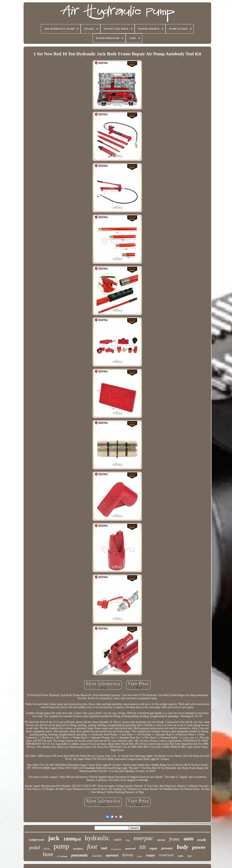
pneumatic (80, 855)
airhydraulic (116, 849)
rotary (151, 855)
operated (112, 855)
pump (61, 846)
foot (92, 847)
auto (188, 839)
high (190, 856)
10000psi (72, 839)
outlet (118, 840)
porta (47, 849)
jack (54, 838)
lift (143, 847)
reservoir (167, 855)
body (183, 847)
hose (48, 854)
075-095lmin (62, 856)
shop (128, 840)
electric (161, 840)
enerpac (144, 838)
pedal (35, 847)
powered (131, 849)
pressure (167, 848)
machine (97, 856)
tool (104, 848)
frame (175, 839)
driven (128, 855)
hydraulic (97, 838)
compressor (36, 840)
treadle (202, 840)
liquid (139, 856)
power (199, 847)
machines (78, 849)
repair (153, 848)
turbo (181, 856)
